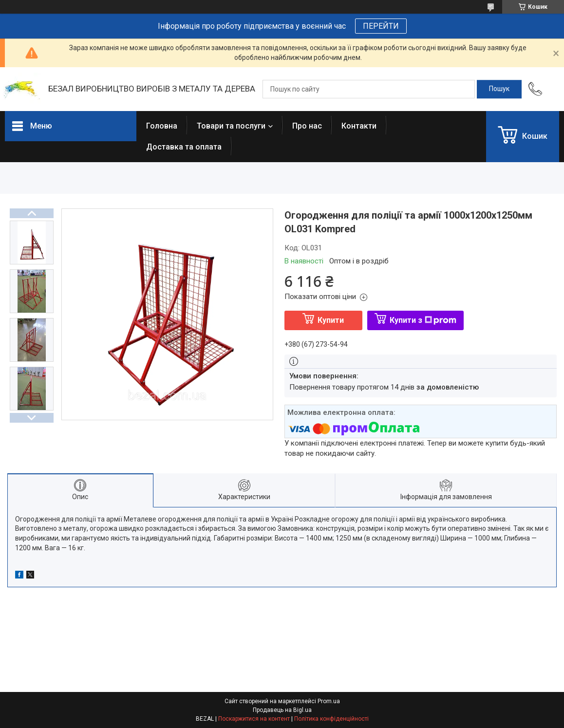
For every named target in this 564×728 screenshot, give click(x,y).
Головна (162, 126)
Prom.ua (329, 701)
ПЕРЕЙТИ (381, 26)
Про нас (307, 126)
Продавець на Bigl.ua (282, 710)
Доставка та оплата (184, 147)
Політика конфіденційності (331, 719)
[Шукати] (499, 89)
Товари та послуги (231, 126)
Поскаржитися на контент (254, 719)
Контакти (359, 126)
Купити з (423, 320)
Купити (331, 320)
